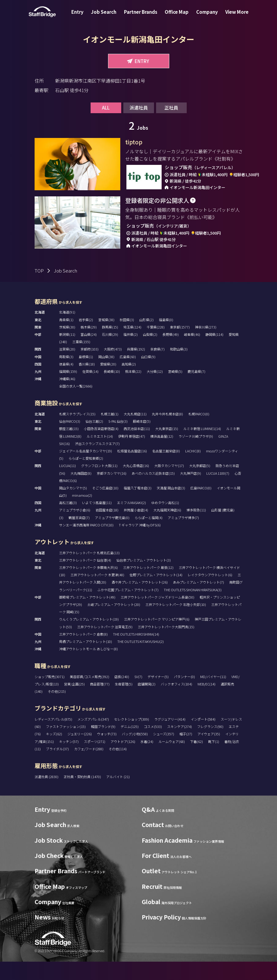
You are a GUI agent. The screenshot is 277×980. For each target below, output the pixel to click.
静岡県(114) (214, 353)
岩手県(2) (86, 338)
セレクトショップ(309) (132, 737)
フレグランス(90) (210, 745)
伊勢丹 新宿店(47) (132, 455)
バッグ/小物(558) (135, 752)
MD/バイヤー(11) (213, 695)
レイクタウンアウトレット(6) (210, 593)
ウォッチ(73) (107, 752)
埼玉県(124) (132, 345)
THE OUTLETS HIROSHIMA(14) (136, 652)
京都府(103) (90, 367)
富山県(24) (89, 353)
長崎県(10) (112, 390)
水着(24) (147, 760)
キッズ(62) (54, 752)
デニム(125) (130, 745)
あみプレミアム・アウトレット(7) (198, 600)
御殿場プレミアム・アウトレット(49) (87, 615)
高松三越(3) (68, 521)
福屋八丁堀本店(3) (138, 506)
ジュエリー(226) (80, 752)
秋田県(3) (127, 338)
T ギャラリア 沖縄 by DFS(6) (140, 543)
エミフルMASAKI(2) (131, 521)
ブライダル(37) (57, 767)
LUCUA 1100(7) (218, 492)
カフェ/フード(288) (89, 767)
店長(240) (122, 695)
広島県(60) (128, 375)
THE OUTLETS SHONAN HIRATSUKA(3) (193, 608)
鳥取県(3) (66, 375)
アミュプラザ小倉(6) (75, 528)
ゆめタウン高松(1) (165, 521)
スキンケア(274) (180, 745)
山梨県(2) (150, 353)
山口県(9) (148, 375)
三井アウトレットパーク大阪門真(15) (166, 645)
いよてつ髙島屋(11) (97, 521)
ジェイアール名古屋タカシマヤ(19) (86, 469)
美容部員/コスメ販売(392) (90, 695)
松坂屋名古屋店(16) (132, 469)
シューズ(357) (164, 752)
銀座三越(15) (69, 447)
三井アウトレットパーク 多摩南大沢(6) (88, 586)
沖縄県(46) (67, 397)
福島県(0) (166, 338)
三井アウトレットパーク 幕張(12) (148, 586)
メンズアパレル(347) (93, 737)
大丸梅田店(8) (81, 492)
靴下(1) (214, 760)
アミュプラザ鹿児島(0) (112, 536)
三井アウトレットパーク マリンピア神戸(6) (157, 637)
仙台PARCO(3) (70, 440)
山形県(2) (146, 338)
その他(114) (118, 767)
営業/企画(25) (74, 702)
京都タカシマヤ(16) (112, 492)
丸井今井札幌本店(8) (167, 432)
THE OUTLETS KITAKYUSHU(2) (140, 660)
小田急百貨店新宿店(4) (101, 447)
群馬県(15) (110, 345)
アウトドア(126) (123, 760)
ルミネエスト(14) (100, 455)
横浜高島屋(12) (162, 455)
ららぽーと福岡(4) (149, 536)
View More (231, 16)
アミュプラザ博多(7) (183, 536)
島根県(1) (86, 375)
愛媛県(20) (108, 382)
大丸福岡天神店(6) (167, 528)
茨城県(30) (67, 345)
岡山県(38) (106, 375)
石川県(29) (110, 353)
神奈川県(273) (206, 345)
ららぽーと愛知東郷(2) (86, 477)
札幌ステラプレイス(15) (77, 432)
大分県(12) (155, 390)
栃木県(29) (89, 345)
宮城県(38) (106, 338)
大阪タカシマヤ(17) (169, 484)
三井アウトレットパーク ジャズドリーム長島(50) (157, 615)
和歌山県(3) (179, 367)
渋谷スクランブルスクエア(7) (97, 462)
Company (203, 16)
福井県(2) (131, 353)
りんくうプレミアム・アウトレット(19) (89, 637)
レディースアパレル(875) (53, 737)
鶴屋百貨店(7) (79, 536)
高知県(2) (129, 382)
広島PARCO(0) (201, 506)
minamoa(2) (82, 514)
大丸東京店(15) (167, 447)
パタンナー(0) (184, 695)
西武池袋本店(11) (137, 447)
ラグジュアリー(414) (170, 737)
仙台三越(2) (94, 440)
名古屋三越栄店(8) (166, 469)
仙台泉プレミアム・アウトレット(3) (144, 578)
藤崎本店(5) (142, 440)
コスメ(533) (153, 745)
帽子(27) (186, 752)
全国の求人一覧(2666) (76, 404)
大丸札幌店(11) (135, 432)
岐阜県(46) (192, 353)
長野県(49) (171, 353)
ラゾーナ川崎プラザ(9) (196, 455)
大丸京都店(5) (200, 484)
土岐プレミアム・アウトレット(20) (114, 623)
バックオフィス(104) (176, 702)
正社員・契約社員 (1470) (83, 795)
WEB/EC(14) (206, 702)
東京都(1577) (180, 345)
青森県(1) (66, 338)
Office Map (175, 16)
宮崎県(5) (175, 390)
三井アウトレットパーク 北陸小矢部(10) (176, 623)
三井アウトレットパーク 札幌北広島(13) (89, 571)
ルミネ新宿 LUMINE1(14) (202, 447)
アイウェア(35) (209, 752)
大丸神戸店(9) (191, 492)
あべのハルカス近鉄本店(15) (153, 492)
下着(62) (197, 760)
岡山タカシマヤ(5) (73, 506)
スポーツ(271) (95, 760)
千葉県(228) (156, 345)
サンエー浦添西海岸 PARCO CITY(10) (86, 543)
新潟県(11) (67, 353)
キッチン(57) (69, 760)
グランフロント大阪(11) (99, 484)
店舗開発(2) (147, 702)
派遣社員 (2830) (47, 795)
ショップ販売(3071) (50, 695)
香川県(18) (87, 382)
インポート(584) (203, 737)
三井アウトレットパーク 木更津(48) (97, 593)
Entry (84, 16)
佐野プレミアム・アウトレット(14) (156, 593)
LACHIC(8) (193, 469)
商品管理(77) (100, 702)
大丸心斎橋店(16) (136, 484)
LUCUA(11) (67, 484)
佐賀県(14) (90, 390)
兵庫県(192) (136, 367)
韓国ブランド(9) (103, 745)
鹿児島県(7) (197, 390)
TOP (39, 289)
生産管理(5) (124, 702)
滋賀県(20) (67, 367)
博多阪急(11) (196, 528)
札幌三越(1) (110, 432)
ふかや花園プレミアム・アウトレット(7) (128, 608)
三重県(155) (81, 360)
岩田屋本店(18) (107, 528)
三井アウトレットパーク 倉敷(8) (83, 652)
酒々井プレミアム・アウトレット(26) (140, 600)
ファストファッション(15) (66, 745)
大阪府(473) (113, 367)
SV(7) (138, 695)
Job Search (107, 16)
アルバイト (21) (118, 795)
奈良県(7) (157, 367)
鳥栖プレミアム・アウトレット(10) (86, 660)
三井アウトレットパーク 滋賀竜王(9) (105, 645)
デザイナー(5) (158, 695)
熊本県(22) (133, 390)
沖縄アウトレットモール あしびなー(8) (88, 667)
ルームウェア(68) (172, 760)
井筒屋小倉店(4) (136, 528)
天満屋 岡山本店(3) (171, 506)
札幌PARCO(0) (199, 432)
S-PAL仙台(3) (118, 440)
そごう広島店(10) (105, 506)
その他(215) (57, 710)
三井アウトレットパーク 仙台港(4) (85, 578)
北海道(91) (67, 330)
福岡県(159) (68, 390)
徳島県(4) (66, 382)
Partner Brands (142, 16)
